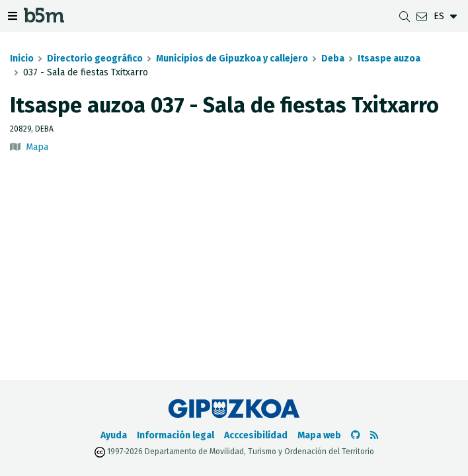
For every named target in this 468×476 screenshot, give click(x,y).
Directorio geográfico (95, 59)
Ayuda (114, 435)
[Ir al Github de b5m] (356, 435)
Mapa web (319, 435)
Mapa (37, 147)
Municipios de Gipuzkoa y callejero (232, 59)
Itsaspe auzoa (389, 59)
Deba (333, 59)
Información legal (175, 435)
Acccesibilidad (256, 435)
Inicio (22, 59)
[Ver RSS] (374, 435)
